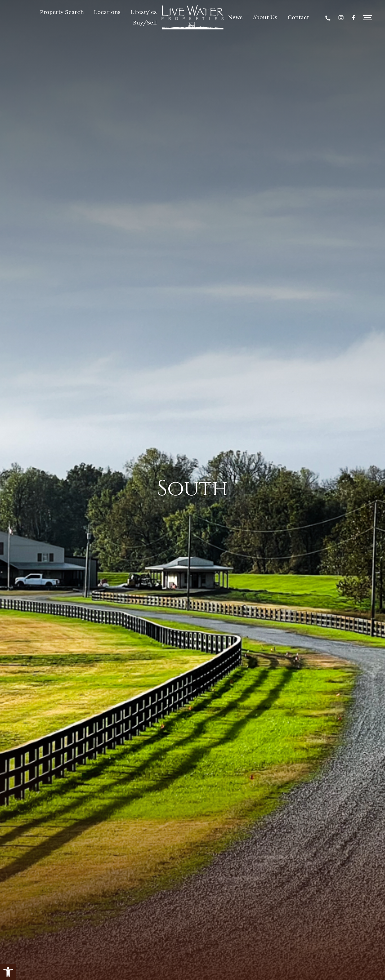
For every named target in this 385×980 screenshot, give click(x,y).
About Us (265, 17)
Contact (298, 17)
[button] (8, 972)
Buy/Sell (145, 22)
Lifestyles (144, 12)
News (235, 17)
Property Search (62, 12)
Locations (107, 12)
